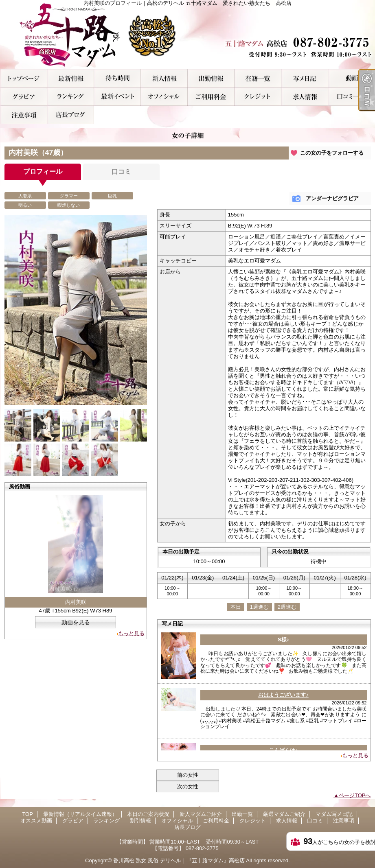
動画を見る (76, 622)
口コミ (352, 97)
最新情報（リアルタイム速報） (71, 78)
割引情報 (117, 97)
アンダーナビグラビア (332, 198)
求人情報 (305, 97)
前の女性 (188, 775)
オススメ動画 (352, 78)
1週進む (259, 607)
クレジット (258, 97)
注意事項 (24, 115)
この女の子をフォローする (332, 153)
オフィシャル (164, 97)
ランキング (71, 97)
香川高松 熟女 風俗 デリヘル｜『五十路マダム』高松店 (179, 860)
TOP (24, 78)
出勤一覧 (211, 78)
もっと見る (131, 633)
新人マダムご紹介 (164, 78)
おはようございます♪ (283, 695)
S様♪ (283, 640)
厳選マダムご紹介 (258, 78)
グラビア (24, 97)
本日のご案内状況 (117, 78)
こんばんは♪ (283, 750)
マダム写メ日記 (305, 78)
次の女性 (188, 786)
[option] (76, 310)
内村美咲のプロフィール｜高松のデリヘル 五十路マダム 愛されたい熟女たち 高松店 (188, 35)
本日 (236, 607)
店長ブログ (71, 115)
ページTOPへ (355, 795)
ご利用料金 (211, 97)
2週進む (287, 607)
